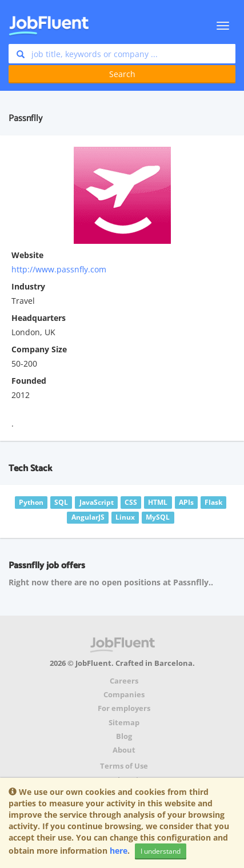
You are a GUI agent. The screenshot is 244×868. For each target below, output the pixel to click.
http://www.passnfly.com (59, 269)
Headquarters (39, 318)
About (124, 750)
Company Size (39, 349)
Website (27, 255)
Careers (124, 681)
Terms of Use (124, 766)
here (119, 851)
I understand (161, 851)
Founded (29, 381)
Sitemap (124, 723)
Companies (124, 695)
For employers (124, 708)
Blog (124, 736)
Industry (28, 286)
